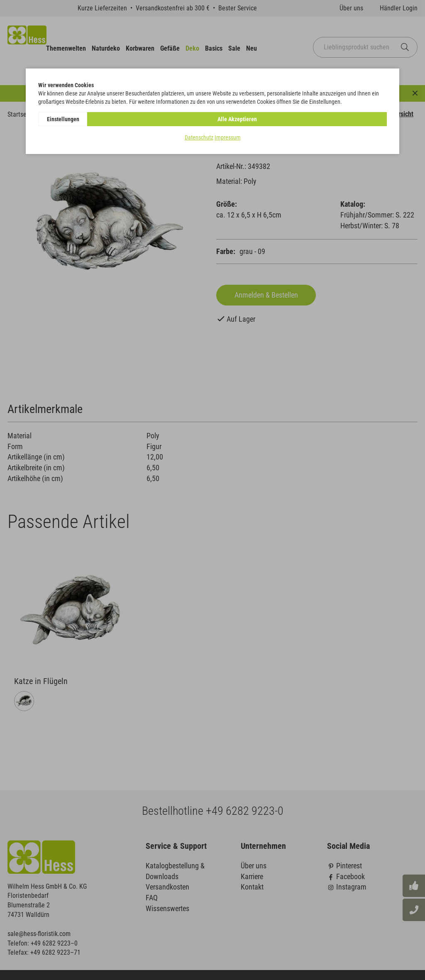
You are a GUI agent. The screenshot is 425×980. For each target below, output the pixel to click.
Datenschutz (199, 137)
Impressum (228, 137)
